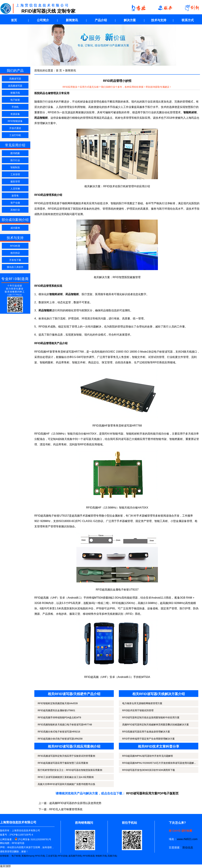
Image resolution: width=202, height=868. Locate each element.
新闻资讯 (72, 20)
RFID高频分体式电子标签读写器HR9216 (59, 732)
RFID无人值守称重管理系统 (66, 809)
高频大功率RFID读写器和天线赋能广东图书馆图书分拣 (66, 784)
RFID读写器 (18, 843)
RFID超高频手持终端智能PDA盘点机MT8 (59, 717)
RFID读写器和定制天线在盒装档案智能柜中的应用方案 (151, 717)
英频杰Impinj (28, 856)
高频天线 (112, 856)
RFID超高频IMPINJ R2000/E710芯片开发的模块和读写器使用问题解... (159, 763)
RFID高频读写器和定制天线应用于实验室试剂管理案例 (66, 756)
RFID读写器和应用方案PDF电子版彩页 (153, 793)
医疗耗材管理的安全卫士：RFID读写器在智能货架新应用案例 (70, 770)
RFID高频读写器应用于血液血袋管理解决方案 (146, 732)
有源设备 (15, 114)
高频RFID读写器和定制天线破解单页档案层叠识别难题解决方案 (156, 725)
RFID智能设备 (15, 121)
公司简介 (43, 20)
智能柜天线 (101, 856)
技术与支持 (159, 20)
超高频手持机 (75, 856)
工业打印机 (15, 135)
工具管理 (15, 174)
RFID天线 (40, 856)
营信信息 (188, 848)
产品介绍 (101, 20)
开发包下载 (15, 260)
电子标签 (15, 100)
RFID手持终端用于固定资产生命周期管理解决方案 (149, 739)
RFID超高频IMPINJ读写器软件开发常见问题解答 (148, 756)
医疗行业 (15, 160)
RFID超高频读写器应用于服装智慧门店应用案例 (63, 763)
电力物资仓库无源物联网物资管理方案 (142, 703)
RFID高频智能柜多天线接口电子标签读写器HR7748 (65, 725)
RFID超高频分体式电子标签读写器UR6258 (60, 739)
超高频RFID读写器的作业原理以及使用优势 (75, 803)
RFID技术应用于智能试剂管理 (138, 710)
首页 (14, 20)
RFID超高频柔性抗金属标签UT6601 (56, 710)
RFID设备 (63, 856)
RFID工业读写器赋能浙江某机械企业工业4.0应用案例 (66, 777)
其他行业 (15, 210)
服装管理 (15, 182)
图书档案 (15, 153)
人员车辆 (15, 189)
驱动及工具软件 (15, 267)
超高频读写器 (15, 86)
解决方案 (130, 20)
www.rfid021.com (187, 839)
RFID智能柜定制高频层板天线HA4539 (58, 703)
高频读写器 (15, 79)
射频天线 (15, 93)
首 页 (59, 70)
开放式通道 (15, 128)
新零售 (15, 196)
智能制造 (15, 167)
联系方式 (188, 20)
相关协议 (15, 253)
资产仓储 (15, 203)
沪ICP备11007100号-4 (21, 835)
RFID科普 (15, 246)
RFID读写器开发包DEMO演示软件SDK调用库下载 (149, 770)
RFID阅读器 (89, 856)
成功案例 (15, 228)
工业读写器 (51, 856)
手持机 (15, 107)
